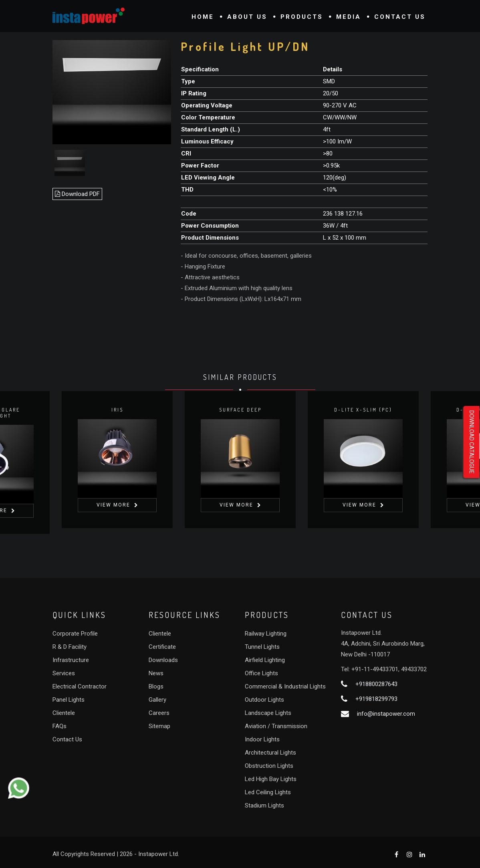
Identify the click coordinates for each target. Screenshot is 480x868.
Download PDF (77, 194)
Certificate (162, 647)
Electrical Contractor (80, 686)
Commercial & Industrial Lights (285, 686)
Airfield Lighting (265, 660)
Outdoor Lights (264, 700)
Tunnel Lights (262, 647)
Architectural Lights (270, 753)
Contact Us (400, 17)
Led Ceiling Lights (268, 792)
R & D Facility (70, 647)
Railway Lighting (266, 634)
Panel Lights (69, 700)
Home (203, 17)
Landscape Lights (268, 713)
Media (349, 17)
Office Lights (261, 673)
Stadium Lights (264, 805)
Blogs (156, 686)
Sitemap (159, 726)
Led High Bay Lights (271, 779)
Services (64, 673)
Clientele (64, 713)
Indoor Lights (262, 739)
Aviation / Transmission (276, 726)
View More (113, 505)
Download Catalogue (472, 442)
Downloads (163, 660)
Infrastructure (71, 660)
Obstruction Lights (269, 766)
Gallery (157, 700)
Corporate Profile (75, 634)
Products (302, 17)
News (156, 673)
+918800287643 (376, 684)
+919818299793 (376, 699)
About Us (247, 17)
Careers (159, 713)
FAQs (59, 726)
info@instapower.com (386, 714)
